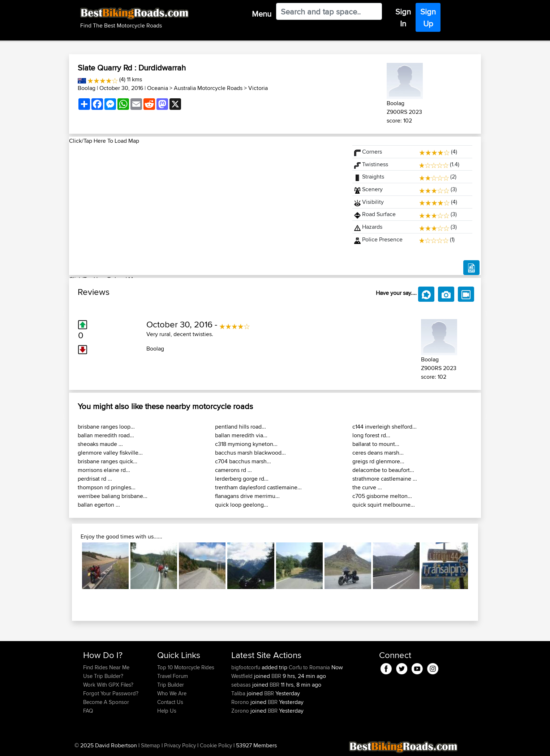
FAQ (88, 711)
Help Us (167, 711)
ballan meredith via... (241, 435)
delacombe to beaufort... (383, 470)
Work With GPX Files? (108, 685)
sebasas (242, 685)
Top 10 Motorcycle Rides (186, 667)
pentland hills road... (240, 427)
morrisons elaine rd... (104, 470)
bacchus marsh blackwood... (250, 453)
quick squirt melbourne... (384, 505)
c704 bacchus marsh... (243, 461)
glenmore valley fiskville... (110, 453)
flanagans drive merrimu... (247, 496)
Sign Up (428, 18)
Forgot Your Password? (111, 693)
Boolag (87, 88)
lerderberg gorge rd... (242, 479)
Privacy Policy (180, 745)
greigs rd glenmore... (378, 461)
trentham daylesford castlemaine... (258, 487)
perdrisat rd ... (95, 479)
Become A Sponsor (106, 702)
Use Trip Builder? (103, 676)
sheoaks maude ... (100, 444)
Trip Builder (171, 685)
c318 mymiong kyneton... (246, 444)
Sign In (403, 18)
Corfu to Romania (309, 667)
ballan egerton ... (99, 505)
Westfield (243, 676)
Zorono (241, 711)
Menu (262, 14)
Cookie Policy (216, 745)
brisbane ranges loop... (106, 427)
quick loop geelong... (242, 505)
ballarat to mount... (376, 444)
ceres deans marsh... (378, 453)
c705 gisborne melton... (382, 496)
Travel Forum (173, 676)
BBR (276, 676)
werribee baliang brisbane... (113, 496)
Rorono (241, 702)
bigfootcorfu (246, 667)
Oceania (158, 88)
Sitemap (151, 745)
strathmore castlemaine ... (385, 479)
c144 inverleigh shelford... (384, 427)
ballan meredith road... (106, 435)
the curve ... (367, 487)
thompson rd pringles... (107, 487)
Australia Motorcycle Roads (208, 88)
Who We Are (172, 693)
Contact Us (170, 702)
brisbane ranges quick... (108, 461)
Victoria (258, 88)
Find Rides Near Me (106, 667)
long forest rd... (371, 435)
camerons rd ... (233, 470)
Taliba (239, 693)
